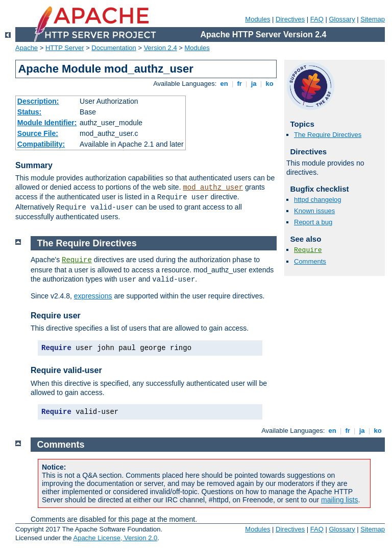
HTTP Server (65, 48)
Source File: (38, 133)
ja (254, 84)
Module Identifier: (47, 123)
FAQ (317, 19)
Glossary (342, 19)
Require (308, 250)
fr (240, 84)
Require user (56, 316)
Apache (27, 48)
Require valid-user (66, 370)
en (224, 84)
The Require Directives (328, 135)
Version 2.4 (161, 48)
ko (269, 84)
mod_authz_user (213, 188)
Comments (310, 261)
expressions (93, 296)
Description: (38, 101)
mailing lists (339, 500)
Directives (290, 19)
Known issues (314, 211)
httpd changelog (318, 200)
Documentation (114, 48)
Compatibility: (41, 144)
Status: (29, 112)
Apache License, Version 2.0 (115, 538)
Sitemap (373, 19)
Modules (258, 19)
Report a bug (313, 222)
